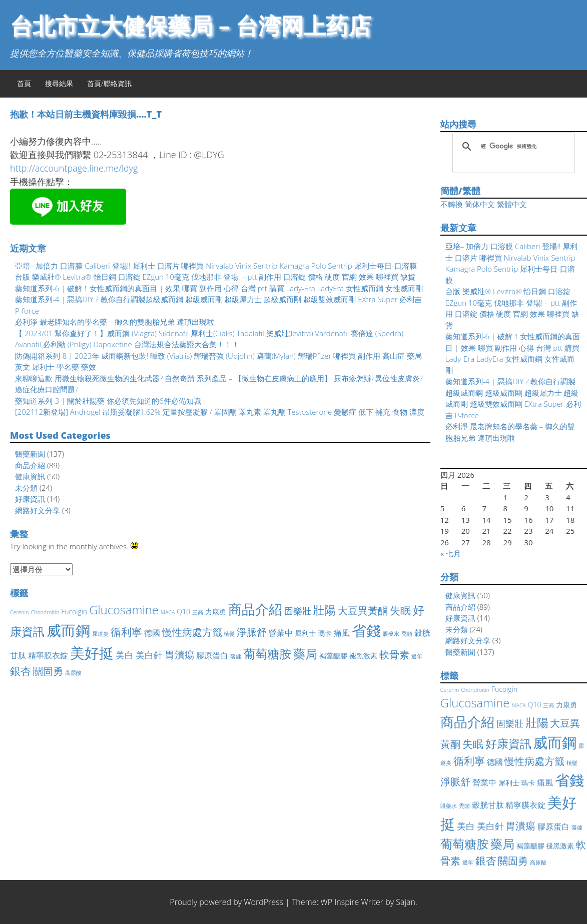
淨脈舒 (252, 632)
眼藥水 (391, 634)
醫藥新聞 (30, 454)
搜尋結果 (59, 83)
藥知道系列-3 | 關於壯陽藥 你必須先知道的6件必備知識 (108, 401)
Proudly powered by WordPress (226, 902)
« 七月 (451, 553)
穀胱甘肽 (488, 805)
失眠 (400, 610)
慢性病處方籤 (192, 632)
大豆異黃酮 (363, 611)
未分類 (26, 488)
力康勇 (216, 612)
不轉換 (452, 204)
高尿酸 (73, 673)
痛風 (342, 633)
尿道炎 (100, 634)
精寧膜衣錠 (48, 655)
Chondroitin (45, 612)
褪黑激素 (363, 656)
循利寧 (126, 632)
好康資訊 (30, 499)
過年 (417, 656)
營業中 (281, 633)
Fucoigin (74, 612)
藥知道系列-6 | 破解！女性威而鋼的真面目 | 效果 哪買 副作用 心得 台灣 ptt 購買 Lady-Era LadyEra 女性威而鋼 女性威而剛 (219, 288)
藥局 (305, 654)
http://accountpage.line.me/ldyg (74, 168)
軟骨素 (394, 655)
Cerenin (19, 612)
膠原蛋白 (212, 655)
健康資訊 (30, 476)
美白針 (149, 655)
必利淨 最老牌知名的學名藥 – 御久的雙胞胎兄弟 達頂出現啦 (115, 322)
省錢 (366, 630)
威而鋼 (68, 630)
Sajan (406, 902)
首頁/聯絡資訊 (109, 83)
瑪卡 (325, 633)
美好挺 (92, 653)
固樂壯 (298, 611)
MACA (168, 612)
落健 (236, 656)
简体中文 (480, 204)
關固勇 (48, 671)
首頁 (24, 83)
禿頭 (407, 634)
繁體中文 (512, 204)
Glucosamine (124, 610)
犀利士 (305, 633)
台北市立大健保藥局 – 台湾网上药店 (190, 25)
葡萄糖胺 (267, 654)
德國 (152, 633)
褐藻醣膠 (333, 656)
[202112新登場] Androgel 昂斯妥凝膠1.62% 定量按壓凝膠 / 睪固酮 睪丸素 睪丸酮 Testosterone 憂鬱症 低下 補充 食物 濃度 (220, 412)
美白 (125, 655)
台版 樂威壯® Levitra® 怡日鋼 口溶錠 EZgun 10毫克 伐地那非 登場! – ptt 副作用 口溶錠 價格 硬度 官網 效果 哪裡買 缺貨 (215, 277)
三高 (198, 612)
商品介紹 (30, 465)
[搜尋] (512, 147)
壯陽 (324, 610)
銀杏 (21, 671)
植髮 (229, 634)
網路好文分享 (38, 510)
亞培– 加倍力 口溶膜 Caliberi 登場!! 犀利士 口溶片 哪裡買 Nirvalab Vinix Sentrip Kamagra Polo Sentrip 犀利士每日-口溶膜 (216, 266)
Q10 (183, 612)
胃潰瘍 (180, 655)
